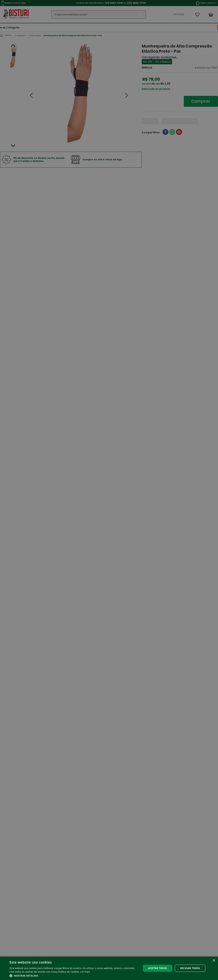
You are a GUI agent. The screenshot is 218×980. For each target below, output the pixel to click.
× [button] (214, 961)
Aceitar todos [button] (158, 968)
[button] (74, 975)
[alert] (109, 490)
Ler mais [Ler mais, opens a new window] (85, 972)
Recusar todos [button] (190, 968)
